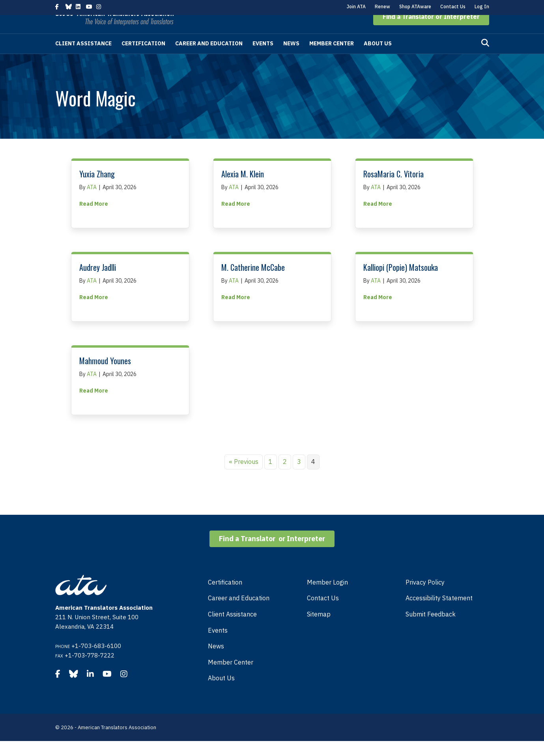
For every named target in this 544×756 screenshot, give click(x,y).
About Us (378, 58)
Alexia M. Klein (243, 189)
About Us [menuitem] (221, 693)
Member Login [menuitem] (327, 597)
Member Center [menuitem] (231, 677)
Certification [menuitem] (225, 597)
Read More (94, 218)
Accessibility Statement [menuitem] (439, 613)
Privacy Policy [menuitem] (425, 597)
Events (263, 58)
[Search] (485, 58)
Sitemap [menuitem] (319, 629)
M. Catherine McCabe (253, 282)
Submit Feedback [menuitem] (431, 629)
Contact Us (453, 7)
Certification (143, 58)
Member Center (332, 58)
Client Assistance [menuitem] (232, 629)
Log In (482, 7)
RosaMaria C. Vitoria (394, 189)
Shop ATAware (415, 7)
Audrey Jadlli (98, 282)
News (291, 58)
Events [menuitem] (218, 645)
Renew (382, 7)
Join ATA (356, 7)
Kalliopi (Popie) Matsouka (401, 282)
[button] (431, 32)
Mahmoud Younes (105, 376)
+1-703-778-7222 (90, 670)
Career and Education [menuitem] (239, 613)
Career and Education (209, 58)
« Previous (244, 477)
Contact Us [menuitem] (323, 613)
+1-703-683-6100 (96, 661)
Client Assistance (83, 58)
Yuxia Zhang (97, 189)
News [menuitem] (216, 661)
